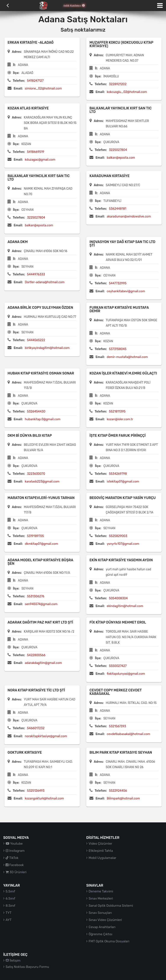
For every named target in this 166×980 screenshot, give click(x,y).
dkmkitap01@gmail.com (41, 544)
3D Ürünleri (16, 872)
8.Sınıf (10, 906)
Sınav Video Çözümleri (105, 920)
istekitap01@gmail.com (123, 482)
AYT (9, 920)
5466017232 (36, 728)
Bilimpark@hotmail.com (123, 799)
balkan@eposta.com (121, 158)
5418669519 (36, 152)
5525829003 (118, 536)
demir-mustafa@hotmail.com (127, 357)
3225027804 (118, 150)
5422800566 (36, 655)
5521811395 (117, 412)
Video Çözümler (100, 844)
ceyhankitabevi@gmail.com (126, 291)
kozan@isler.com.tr (120, 419)
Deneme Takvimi (101, 891)
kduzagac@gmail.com (40, 160)
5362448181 (118, 209)
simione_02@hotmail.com (43, 89)
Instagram (15, 851)
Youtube (14, 844)
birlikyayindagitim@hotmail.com (47, 348)
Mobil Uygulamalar (102, 858)
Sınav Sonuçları (100, 913)
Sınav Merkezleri (101, 898)
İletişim (13, 961)
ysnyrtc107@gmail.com (123, 544)
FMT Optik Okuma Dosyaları (109, 941)
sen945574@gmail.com (41, 604)
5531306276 (36, 596)
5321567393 (117, 726)
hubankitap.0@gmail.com (43, 419)
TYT (9, 913)
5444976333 (36, 274)
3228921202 (118, 84)
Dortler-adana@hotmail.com (45, 282)
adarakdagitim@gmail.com (43, 663)
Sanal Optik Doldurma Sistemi (111, 906)
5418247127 (35, 81)
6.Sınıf (10, 898)
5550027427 (118, 666)
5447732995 (118, 283)
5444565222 (36, 340)
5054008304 (118, 598)
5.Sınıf (10, 891)
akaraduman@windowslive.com (129, 217)
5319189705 (35, 536)
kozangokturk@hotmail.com (44, 799)
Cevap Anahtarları (102, 927)
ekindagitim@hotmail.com (125, 606)
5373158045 (118, 349)
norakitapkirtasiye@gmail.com (46, 736)
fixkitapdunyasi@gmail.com (126, 674)
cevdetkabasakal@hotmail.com (128, 734)
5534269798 (118, 474)
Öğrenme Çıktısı (101, 934)
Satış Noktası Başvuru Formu (27, 967)
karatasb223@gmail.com (42, 482)
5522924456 (118, 791)
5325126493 (36, 791)
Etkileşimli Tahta (101, 851)
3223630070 (36, 474)
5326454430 (36, 412)
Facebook (15, 865)
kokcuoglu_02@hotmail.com (127, 92)
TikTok (12, 858)
